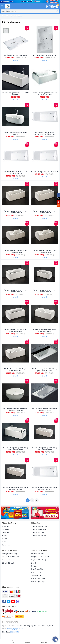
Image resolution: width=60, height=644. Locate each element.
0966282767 (15, 632)
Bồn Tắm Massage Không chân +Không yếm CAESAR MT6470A (16, 409)
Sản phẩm (6, 532)
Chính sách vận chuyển (39, 529)
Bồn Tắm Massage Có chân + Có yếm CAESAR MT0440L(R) (45, 251)
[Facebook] (4, 601)
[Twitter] (9, 601)
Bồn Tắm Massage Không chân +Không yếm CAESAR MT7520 (45, 370)
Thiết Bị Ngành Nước (38, 578)
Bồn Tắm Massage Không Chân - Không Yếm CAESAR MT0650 (44, 449)
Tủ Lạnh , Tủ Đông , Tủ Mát (40, 557)
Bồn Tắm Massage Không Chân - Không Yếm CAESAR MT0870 (15, 449)
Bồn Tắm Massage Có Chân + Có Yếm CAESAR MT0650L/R (15, 173)
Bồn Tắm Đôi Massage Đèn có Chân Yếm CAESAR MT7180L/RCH (44, 94)
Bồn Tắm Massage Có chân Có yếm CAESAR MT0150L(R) (15, 370)
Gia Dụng (34, 566)
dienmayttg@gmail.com (15, 629)
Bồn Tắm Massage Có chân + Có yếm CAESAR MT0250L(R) (16, 330)
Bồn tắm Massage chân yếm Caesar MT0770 (15, 133)
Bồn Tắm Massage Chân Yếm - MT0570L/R (44, 172)
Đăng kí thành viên (9, 563)
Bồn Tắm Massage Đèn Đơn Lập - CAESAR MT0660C (16, 94)
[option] (15, 513)
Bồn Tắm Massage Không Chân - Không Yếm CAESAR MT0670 (44, 488)
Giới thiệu (5, 529)
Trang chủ (6, 526)
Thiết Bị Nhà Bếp (37, 569)
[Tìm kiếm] (57, 11)
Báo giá (5, 536)
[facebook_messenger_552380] (55, 639)
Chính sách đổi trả (37, 532)
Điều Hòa (34, 563)
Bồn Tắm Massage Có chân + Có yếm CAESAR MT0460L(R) (16, 251)
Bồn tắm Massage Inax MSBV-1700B (45, 55)
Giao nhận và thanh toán (11, 557)
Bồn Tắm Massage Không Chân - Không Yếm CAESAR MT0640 (15, 488)
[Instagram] (18, 601)
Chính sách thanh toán (39, 526)
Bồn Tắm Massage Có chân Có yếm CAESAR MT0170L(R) (45, 330)
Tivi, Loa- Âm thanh (38, 554)
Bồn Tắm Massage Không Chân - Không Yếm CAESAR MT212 (44, 409)
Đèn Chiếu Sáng (37, 575)
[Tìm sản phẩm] (28, 11)
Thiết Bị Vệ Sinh (37, 572)
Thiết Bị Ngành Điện (38, 582)
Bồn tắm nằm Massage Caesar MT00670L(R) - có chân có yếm (45, 133)
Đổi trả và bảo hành (9, 560)
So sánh (15, 60)
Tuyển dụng (6, 545)
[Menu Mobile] (2, 6)
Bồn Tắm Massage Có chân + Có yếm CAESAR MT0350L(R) (16, 291)
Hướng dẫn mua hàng (10, 554)
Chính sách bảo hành (38, 536)
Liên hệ (5, 542)
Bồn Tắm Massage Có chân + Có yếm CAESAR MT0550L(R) (45, 212)
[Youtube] (13, 601)
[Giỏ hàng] (57, 6)
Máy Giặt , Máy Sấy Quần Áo (41, 560)
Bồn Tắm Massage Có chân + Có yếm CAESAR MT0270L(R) (45, 291)
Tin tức (5, 539)
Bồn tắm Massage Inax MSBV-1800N (15, 55)
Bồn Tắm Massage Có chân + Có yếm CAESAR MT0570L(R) (16, 212)
